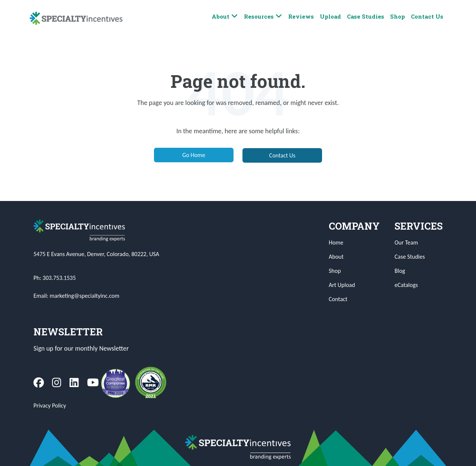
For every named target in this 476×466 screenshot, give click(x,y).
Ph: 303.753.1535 (55, 278)
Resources (263, 17)
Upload (330, 16)
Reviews (301, 16)
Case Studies (366, 16)
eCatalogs (406, 285)
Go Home (194, 155)
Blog (400, 271)
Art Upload (342, 285)
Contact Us (427, 16)
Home (336, 242)
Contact (338, 299)
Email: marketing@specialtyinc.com (76, 296)
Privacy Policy (50, 406)
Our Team (406, 242)
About (225, 17)
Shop (398, 16)
